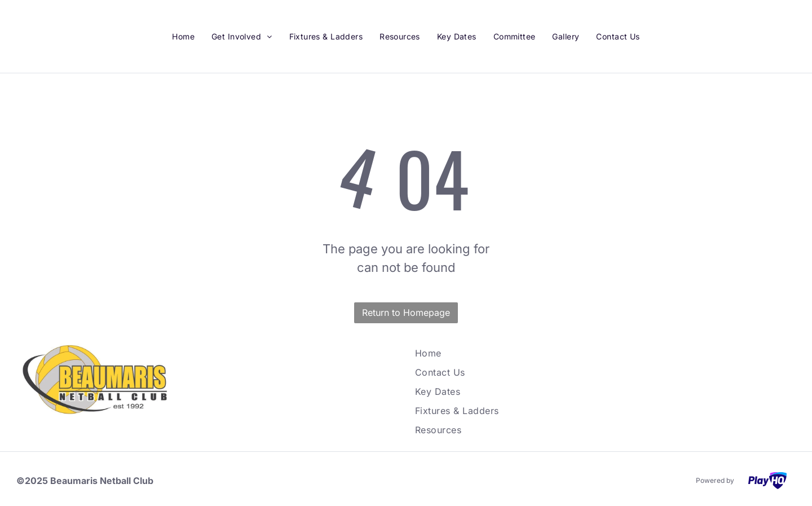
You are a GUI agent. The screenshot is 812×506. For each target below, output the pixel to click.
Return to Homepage (406, 313)
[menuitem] (183, 36)
